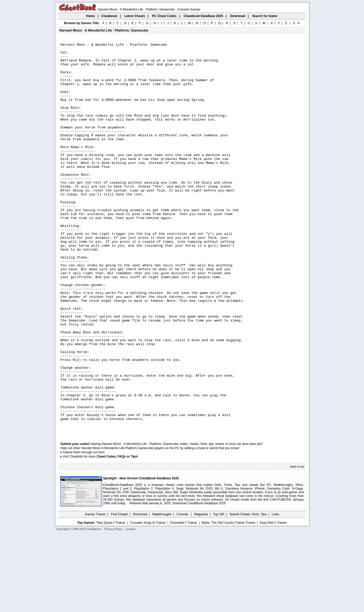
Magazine (201, 592)
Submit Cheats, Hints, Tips (248, 592)
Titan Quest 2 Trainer (111, 601)
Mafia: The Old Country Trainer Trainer (228, 601)
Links (276, 592)
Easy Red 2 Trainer (273, 601)
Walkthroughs (162, 592)
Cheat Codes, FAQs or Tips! (117, 535)
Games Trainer (95, 592)
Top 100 (219, 592)
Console (183, 592)
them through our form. (89, 530)
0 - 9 (296, 23)
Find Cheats (120, 592)
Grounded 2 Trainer (184, 601)
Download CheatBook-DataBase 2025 (199, 581)
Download (140, 592)
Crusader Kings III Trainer (148, 601)
